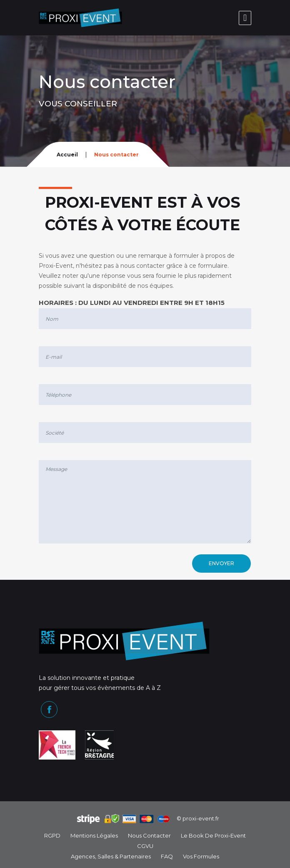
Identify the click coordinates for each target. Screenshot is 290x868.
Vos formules (201, 856)
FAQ (167, 856)
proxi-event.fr (201, 818)
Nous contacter (149, 835)
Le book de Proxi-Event (213, 835)
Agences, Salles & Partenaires (111, 856)
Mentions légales (94, 835)
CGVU (145, 846)
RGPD (52, 835)
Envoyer (221, 563)
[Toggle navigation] (245, 18)
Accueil (67, 155)
